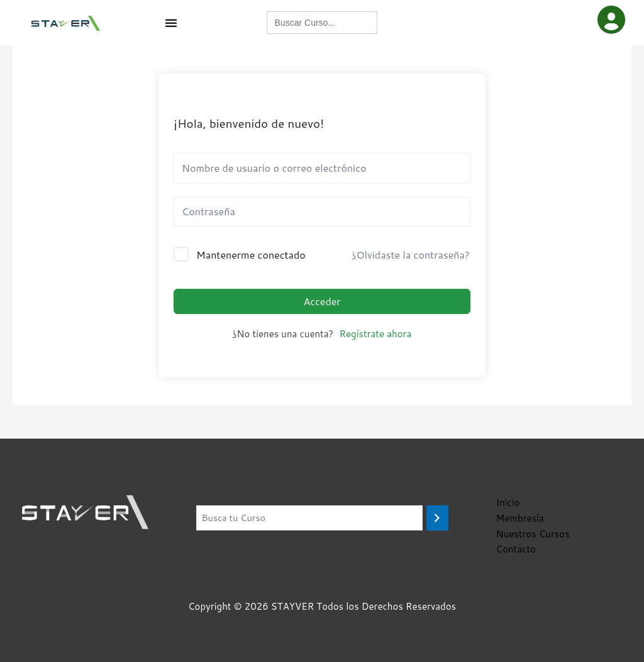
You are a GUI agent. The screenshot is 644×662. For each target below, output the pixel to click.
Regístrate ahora (375, 338)
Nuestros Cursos (533, 534)
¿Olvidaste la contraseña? (410, 258)
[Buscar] (437, 518)
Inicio (508, 502)
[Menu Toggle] (171, 25)
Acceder (322, 304)
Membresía (520, 518)
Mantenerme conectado (251, 258)
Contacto (516, 549)
